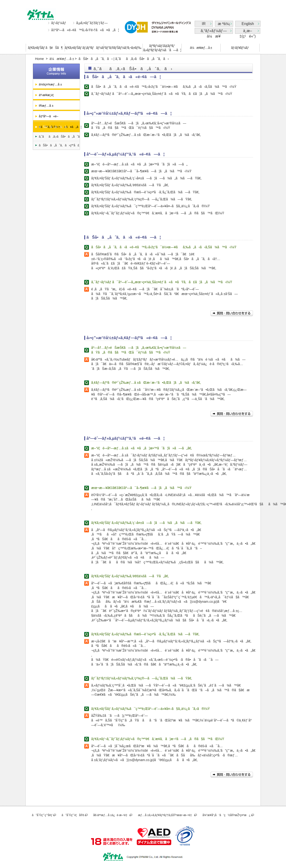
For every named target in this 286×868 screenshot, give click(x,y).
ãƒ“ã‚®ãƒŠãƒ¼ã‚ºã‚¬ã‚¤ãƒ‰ (123, 48)
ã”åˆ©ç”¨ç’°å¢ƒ (42, 815)
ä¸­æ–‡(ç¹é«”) (248, 31)
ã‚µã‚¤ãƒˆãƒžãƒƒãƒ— (92, 23)
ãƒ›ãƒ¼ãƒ (59, 23)
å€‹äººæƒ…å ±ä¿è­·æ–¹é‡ (111, 815)
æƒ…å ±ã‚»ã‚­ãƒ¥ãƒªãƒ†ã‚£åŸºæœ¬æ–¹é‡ (166, 815)
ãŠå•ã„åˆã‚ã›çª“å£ (59, 145)
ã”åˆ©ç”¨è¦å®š (73, 815)
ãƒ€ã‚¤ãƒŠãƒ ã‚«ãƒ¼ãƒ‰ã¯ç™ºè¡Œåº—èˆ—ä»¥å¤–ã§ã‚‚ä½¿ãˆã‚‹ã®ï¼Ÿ (151, 206)
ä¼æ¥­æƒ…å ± (201, 48)
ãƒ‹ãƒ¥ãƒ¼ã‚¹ (240, 48)
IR (204, 24)
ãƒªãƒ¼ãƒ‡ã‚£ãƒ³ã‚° (162, 48)
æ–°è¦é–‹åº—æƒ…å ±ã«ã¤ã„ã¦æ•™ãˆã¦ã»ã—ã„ (139, 164)
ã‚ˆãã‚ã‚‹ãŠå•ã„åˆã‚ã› (59, 137)
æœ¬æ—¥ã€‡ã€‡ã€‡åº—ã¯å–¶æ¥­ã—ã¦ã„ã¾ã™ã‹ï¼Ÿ (141, 171)
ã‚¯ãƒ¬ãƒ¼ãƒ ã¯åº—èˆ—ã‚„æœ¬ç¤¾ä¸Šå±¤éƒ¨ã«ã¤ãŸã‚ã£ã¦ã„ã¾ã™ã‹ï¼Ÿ (162, 94)
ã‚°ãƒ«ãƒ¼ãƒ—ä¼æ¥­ (214, 31)
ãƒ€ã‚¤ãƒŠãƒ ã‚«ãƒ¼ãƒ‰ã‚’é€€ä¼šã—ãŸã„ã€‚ (130, 185)
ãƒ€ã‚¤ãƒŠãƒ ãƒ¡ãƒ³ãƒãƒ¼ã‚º (84, 48)
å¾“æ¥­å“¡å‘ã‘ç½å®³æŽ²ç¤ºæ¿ (227, 815)
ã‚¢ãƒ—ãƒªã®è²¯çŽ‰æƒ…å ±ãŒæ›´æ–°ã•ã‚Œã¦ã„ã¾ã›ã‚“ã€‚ (146, 135)
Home (40, 59)
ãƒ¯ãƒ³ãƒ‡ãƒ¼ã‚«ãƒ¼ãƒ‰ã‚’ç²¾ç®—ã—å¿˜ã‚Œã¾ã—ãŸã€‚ (142, 199)
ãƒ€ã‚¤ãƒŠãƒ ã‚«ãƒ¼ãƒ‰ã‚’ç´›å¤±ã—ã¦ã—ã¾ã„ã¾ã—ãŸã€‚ (146, 178)
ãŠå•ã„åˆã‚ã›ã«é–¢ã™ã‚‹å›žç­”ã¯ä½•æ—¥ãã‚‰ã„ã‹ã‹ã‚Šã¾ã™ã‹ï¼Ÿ (164, 87)
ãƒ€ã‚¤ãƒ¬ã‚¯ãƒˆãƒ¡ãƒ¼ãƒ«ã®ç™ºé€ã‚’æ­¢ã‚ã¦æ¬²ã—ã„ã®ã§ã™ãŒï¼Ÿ (158, 213)
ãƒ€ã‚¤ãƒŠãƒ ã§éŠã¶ (45, 48)
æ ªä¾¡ (224, 24)
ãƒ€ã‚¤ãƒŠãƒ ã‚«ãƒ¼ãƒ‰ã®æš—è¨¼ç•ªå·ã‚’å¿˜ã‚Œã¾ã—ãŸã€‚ (145, 192)
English (248, 24)
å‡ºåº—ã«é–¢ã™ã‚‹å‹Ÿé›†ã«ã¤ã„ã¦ (85, 30)
